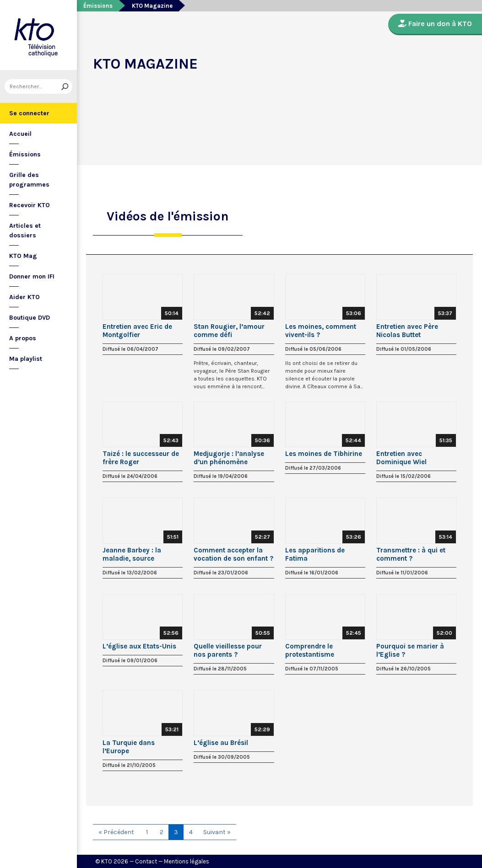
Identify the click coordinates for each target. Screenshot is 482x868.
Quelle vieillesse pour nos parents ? (228, 650)
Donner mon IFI (32, 276)
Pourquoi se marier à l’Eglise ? (410, 650)
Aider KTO (24, 297)
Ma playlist (26, 359)
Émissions (25, 154)
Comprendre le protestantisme (310, 650)
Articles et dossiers (25, 230)
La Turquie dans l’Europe (129, 747)
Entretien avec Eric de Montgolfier (137, 331)
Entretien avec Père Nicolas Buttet (407, 331)
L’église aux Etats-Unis (139, 646)
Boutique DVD (30, 318)
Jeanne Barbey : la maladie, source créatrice (132, 554)
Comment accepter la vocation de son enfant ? (233, 554)
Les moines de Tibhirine (324, 454)
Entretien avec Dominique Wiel (401, 458)
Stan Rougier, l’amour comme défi (229, 331)
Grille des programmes (29, 180)
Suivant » (217, 832)
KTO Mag (23, 256)
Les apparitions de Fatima (315, 554)
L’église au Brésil (221, 743)
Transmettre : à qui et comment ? (411, 554)
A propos (23, 338)
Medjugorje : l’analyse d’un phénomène (229, 458)
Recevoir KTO (30, 205)
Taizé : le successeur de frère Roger (141, 458)
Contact (146, 861)
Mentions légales (187, 861)
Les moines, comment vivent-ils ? (321, 331)
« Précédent (116, 832)
